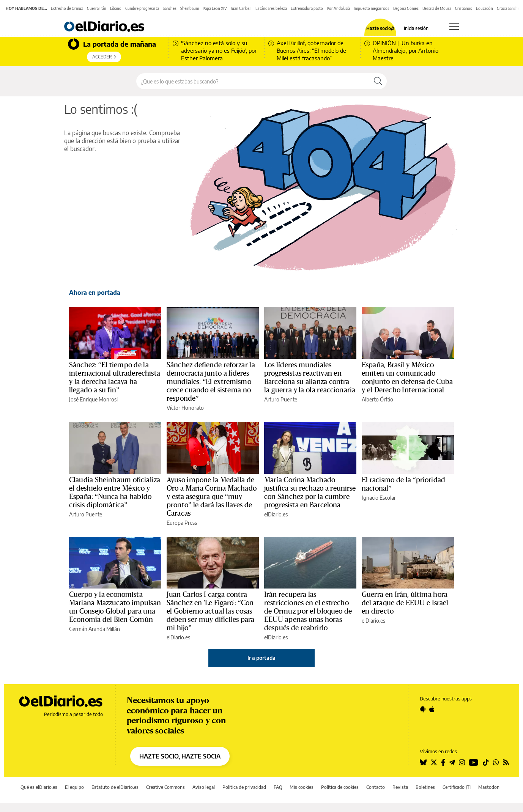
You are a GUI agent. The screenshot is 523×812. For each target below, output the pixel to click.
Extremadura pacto (307, 8)
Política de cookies (340, 787)
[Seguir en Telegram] (452, 762)
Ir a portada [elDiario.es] (261, 658)
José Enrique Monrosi (93, 399)
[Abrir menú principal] (454, 26)
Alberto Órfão (377, 399)
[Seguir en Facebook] (443, 762)
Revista (400, 787)
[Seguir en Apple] (432, 709)
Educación (484, 8)
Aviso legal (204, 787)
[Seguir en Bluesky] (423, 762)
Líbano (116, 8)
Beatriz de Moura (437, 8)
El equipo (74, 787)
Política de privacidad (244, 787)
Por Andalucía (338, 8)
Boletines (425, 787)
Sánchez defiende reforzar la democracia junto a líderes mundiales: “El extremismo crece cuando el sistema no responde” (211, 382)
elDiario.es (276, 514)
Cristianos (464, 8)
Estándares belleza (271, 8)
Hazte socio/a (380, 28)
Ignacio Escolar (379, 498)
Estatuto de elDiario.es (115, 787)
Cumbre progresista (142, 8)
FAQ (278, 787)
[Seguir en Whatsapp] (496, 762)
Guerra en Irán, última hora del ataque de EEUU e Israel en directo (405, 603)
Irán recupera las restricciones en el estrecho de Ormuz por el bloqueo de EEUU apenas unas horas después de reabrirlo (308, 611)
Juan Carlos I (241, 8)
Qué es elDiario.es (39, 787)
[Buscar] (378, 81)
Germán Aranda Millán (95, 629)
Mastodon (489, 787)
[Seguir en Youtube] (474, 762)
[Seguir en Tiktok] (486, 762)
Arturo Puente (281, 399)
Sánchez (170, 8)
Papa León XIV (215, 8)
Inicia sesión (416, 28)
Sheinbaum (190, 8)
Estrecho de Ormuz (67, 8)
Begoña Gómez (406, 8)
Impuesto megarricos (372, 8)
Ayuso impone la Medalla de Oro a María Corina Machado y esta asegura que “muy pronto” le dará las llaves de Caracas (212, 497)
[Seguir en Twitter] (434, 762)
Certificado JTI (457, 787)
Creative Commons (165, 787)
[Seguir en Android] (423, 709)
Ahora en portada (95, 293)
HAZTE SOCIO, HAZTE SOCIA (180, 756)
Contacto (376, 787)
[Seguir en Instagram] (462, 762)
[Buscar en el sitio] (253, 81)
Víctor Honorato (185, 408)
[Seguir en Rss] (506, 762)
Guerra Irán (97, 8)
